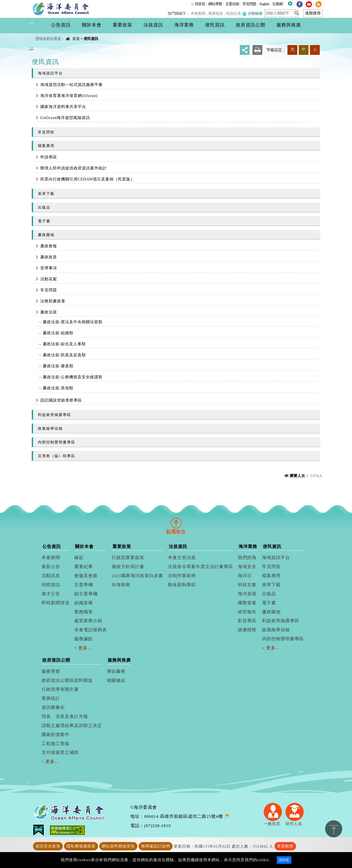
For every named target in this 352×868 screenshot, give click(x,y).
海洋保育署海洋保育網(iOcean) (69, 96)
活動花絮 (49, 279)
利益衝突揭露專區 (55, 415)
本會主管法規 (182, 558)
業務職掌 (84, 612)
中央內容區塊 (42, 34)
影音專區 (247, 621)
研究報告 (247, 612)
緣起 (79, 558)
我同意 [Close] (284, 860)
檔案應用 (46, 146)
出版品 (44, 207)
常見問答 (46, 132)
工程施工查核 (55, 744)
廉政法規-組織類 (58, 333)
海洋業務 (248, 547)
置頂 (334, 829)
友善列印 (257, 50)
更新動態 (285, 846)
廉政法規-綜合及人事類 (64, 344)
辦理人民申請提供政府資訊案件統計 (74, 168)
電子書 (44, 221)
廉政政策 (49, 257)
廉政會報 (49, 246)
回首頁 (200, 4)
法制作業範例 (182, 576)
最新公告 (51, 567)
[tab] (176, 523)
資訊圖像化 (53, 707)
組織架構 (84, 603)
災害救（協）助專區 (57, 456)
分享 (245, 50)
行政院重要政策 (128, 558)
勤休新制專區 (182, 585)
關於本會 (84, 547)
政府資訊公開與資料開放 (67, 680)
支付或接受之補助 (60, 752)
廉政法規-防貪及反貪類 (64, 355)
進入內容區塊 (12, 3)
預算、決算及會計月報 (65, 716)
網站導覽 (215, 4)
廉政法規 (49, 312)
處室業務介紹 (88, 621)
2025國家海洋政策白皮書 (137, 576)
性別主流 (234, 13)
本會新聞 (199, 13)
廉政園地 (46, 235)
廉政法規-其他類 (58, 388)
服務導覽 (51, 671)
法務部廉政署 (53, 301)
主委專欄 (84, 585)
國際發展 (247, 603)
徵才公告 (51, 594)
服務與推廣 (119, 660)
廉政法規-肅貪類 (58, 366)
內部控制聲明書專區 (57, 442)
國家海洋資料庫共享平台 (63, 107)
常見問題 (249, 4)
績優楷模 (247, 630)
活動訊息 (51, 576)
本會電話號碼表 (91, 630)
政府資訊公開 (56, 660)
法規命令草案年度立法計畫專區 (200, 567)
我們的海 (247, 558)
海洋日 (245, 576)
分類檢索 (253, 13)
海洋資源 (247, 594)
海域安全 (247, 567)
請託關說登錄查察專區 (61, 400)
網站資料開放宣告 (118, 846)
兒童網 (277, 4)
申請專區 (49, 157)
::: (192, 4)
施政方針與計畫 (128, 567)
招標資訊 (51, 585)
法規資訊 (178, 547)
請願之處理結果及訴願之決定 (72, 725)
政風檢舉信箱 (50, 428)
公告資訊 (52, 547)
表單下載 (46, 194)
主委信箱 (232, 4)
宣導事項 (49, 268)
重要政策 (217, 13)
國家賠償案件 (55, 735)
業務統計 (51, 698)
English (264, 4)
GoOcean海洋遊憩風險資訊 (65, 118)
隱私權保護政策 (81, 846)
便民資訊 (91, 39)
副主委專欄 (86, 594)
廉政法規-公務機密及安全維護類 (73, 377)
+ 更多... (83, 648)
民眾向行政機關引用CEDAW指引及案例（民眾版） (87, 179)
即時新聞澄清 (55, 603)
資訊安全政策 (48, 846)
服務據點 (84, 639)
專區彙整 (116, 671)
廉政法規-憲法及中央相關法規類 (73, 322)
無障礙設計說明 (156, 846)
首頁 (76, 39)
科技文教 (247, 585)
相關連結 (116, 680)
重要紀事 (84, 567)
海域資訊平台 (50, 73)
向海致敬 (121, 585)
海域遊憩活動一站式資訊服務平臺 (71, 85)
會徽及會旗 (86, 576)
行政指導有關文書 (60, 689)
